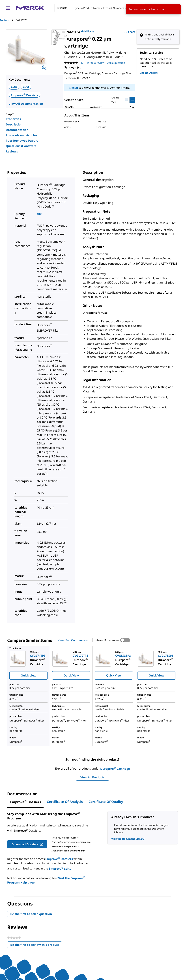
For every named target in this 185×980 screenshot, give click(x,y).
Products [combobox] (62, 8)
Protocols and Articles (21, 135)
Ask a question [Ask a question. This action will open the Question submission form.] (116, 63)
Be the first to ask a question (31, 914)
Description (14, 124)
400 (39, 214)
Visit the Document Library (128, 839)
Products (5, 20)
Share (129, 32)
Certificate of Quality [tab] (106, 802)
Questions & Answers (21, 146)
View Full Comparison (73, 640)
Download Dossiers (28, 844)
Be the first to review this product (36, 946)
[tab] (8, 20)
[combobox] (100, 8)
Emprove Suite (60, 869)
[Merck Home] (30, 8)
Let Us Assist (149, 73)
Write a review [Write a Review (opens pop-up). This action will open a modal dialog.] (96, 63)
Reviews (12, 151)
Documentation (17, 130)
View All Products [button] (92, 777)
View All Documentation (26, 104)
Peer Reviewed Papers (22, 141)
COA (14, 87)
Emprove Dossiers (24, 95)
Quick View (28, 675)
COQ (26, 87)
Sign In (74, 88)
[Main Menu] (8, 8)
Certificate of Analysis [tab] (65, 802)
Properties (13, 119)
